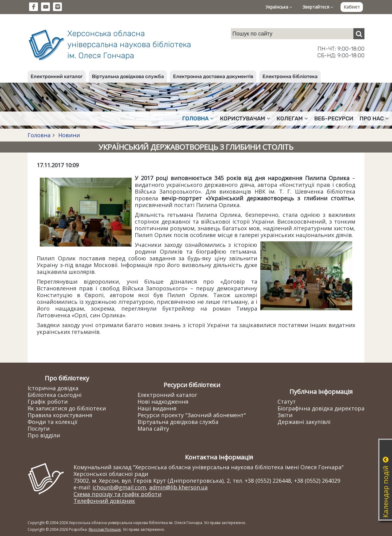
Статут (287, 402)
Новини (68, 135)
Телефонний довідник (104, 501)
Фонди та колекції (53, 422)
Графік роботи (48, 402)
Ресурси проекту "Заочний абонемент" (192, 415)
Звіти (285, 415)
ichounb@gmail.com (119, 487)
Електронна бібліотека (290, 76)
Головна (39, 135)
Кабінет (352, 7)
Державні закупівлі (304, 422)
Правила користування (60, 415)
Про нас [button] (374, 119)
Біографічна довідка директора (321, 408)
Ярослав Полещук (105, 529)
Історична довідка (53, 388)
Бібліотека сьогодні (55, 395)
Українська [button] (279, 7)
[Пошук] (359, 34)
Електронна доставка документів (213, 76)
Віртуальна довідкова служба (128, 76)
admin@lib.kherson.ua (178, 487)
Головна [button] (198, 119)
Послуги (39, 428)
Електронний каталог (57, 76)
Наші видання (157, 408)
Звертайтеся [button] (318, 7)
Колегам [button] (292, 119)
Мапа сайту (153, 428)
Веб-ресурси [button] (334, 119)
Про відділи (44, 435)
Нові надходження (163, 402)
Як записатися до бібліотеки (67, 408)
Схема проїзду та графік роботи (117, 494)
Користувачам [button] (245, 119)
